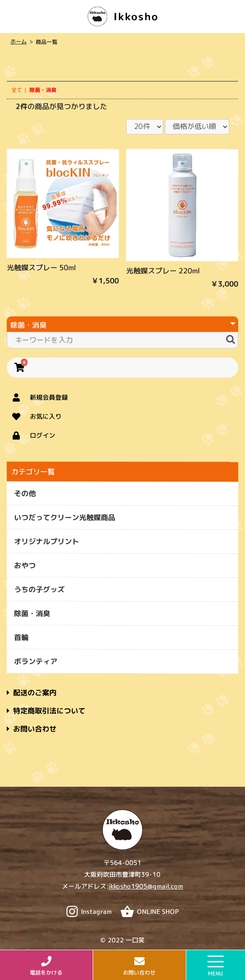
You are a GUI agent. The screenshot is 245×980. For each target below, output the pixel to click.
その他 (25, 493)
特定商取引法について (46, 711)
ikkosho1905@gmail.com (146, 886)
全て (17, 90)
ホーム (18, 41)
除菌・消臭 (32, 613)
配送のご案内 (32, 693)
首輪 (21, 637)
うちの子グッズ (39, 589)
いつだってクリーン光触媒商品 (65, 517)
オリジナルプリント (47, 541)
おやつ (25, 565)
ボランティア (36, 661)
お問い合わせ (32, 729)
